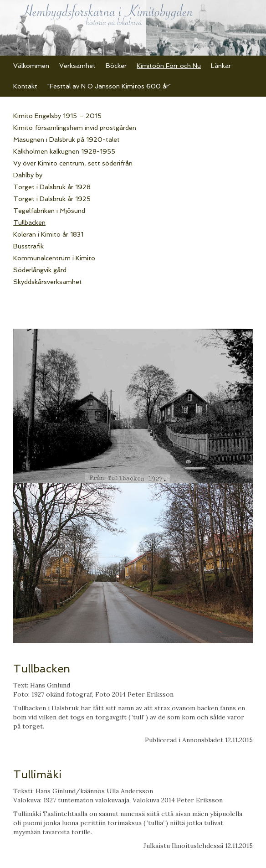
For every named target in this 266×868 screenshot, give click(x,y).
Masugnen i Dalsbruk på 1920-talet (66, 139)
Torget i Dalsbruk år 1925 (52, 199)
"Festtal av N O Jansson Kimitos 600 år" (109, 86)
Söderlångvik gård (40, 270)
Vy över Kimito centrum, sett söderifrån (73, 163)
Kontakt (25, 86)
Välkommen (31, 66)
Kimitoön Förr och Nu (169, 66)
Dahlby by (28, 175)
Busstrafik (28, 246)
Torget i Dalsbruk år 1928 (52, 187)
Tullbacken (29, 222)
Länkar (221, 66)
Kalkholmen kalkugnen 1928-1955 (64, 151)
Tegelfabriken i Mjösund (49, 211)
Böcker (116, 66)
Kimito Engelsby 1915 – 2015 (57, 116)
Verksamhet (77, 66)
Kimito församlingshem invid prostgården (75, 128)
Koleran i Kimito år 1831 (48, 234)
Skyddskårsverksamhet (48, 282)
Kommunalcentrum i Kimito (54, 258)
